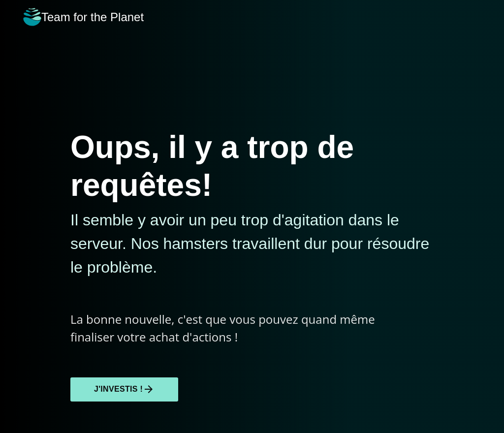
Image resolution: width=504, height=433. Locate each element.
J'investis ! (124, 389)
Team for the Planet (83, 17)
